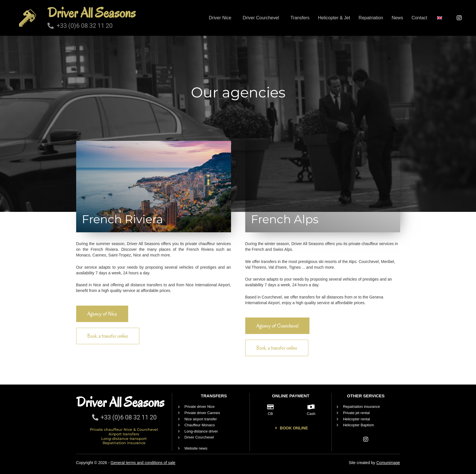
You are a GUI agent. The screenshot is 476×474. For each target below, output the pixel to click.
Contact (419, 18)
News (397, 18)
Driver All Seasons (92, 13)
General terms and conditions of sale (143, 463)
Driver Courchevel (261, 18)
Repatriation (371, 18)
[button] (222, 18)
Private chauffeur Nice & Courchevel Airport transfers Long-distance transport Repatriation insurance (124, 436)
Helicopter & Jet (334, 18)
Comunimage (388, 463)
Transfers (300, 18)
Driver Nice (220, 18)
